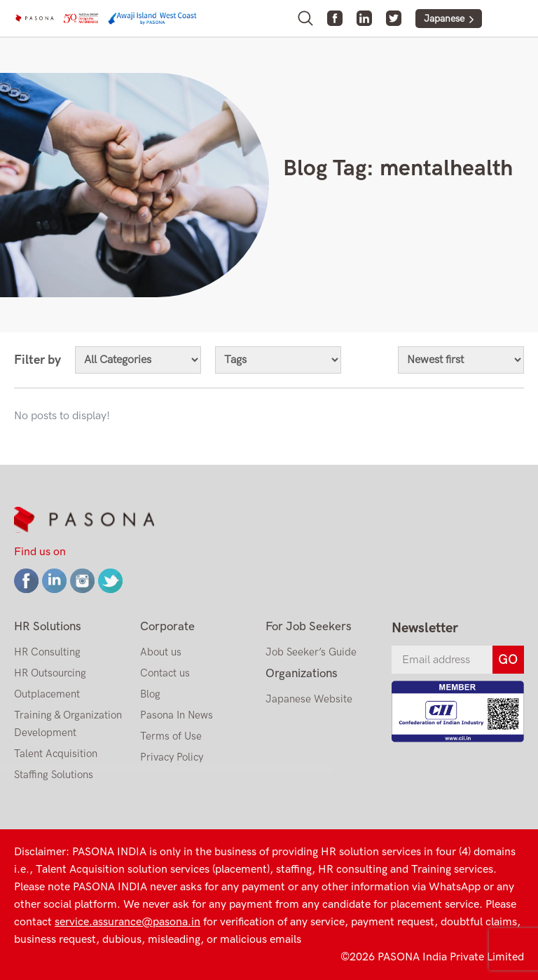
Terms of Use (171, 736)
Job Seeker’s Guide (311, 652)
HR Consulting (47, 652)
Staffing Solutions (54, 775)
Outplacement (47, 694)
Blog (150, 694)
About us (161, 652)
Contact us (165, 673)
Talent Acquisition (56, 754)
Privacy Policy (172, 757)
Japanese (444, 19)
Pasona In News (177, 715)
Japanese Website (309, 699)
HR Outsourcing (50, 673)
